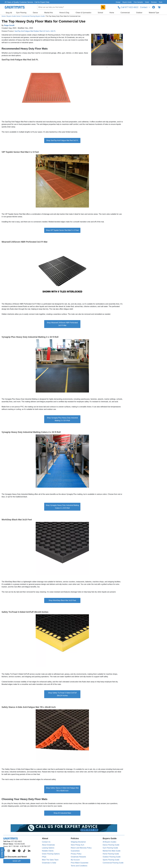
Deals (147, 2)
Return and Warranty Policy (81, 848)
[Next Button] (119, 50)
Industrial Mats (66, 813)
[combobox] (71, 7)
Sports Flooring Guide (111, 860)
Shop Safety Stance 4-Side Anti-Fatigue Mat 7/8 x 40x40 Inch (62, 789)
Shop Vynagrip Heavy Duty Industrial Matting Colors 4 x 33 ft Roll (62, 507)
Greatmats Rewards (78, 857)
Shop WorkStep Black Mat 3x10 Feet (62, 600)
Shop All (9, 13)
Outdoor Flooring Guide (112, 857)
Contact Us (46, 842)
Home (112, 13)
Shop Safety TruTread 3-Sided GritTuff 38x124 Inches (62, 694)
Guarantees (75, 851)
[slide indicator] (107, 67)
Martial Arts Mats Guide (112, 851)
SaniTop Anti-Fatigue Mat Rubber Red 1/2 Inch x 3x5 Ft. (35, 31)
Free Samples (138, 2)
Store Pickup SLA (77, 845)
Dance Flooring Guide (111, 845)
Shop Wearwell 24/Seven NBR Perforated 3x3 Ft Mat (62, 324)
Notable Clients (48, 851)
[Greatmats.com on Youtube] (14, 851)
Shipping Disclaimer (78, 842)
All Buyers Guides (109, 842)
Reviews (154, 2)
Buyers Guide (127, 2)
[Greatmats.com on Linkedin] (29, 851)
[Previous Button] (95, 50)
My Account (75, 860)
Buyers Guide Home (14, 16)
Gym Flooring (21, 13)
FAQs (44, 857)
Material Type (154, 13)
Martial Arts (49, 13)
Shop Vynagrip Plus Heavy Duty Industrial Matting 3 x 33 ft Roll (62, 419)
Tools (161, 2)
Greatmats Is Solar (49, 863)
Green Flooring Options (51, 854)
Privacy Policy (76, 854)
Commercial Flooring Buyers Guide (33, 16)
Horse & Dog (64, 13)
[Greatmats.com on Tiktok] (24, 851)
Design (118, 2)
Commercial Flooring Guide (113, 863)
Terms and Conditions (79, 866)
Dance (35, 13)
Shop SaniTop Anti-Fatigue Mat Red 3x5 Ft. (62, 140)
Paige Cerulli (9, 25)
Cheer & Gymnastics (83, 13)
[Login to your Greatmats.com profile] (154, 7)
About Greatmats (48, 845)
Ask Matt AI (2, 853)
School (100, 13)
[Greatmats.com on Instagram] (9, 851)
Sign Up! (17, 861)
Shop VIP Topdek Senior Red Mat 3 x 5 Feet (62, 230)
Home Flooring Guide (111, 854)
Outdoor (139, 13)
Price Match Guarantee (80, 863)
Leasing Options (48, 848)
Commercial (125, 13)
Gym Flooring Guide (110, 848)
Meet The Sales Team (50, 860)
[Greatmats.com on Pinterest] (19, 851)
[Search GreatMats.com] (103, 7)
